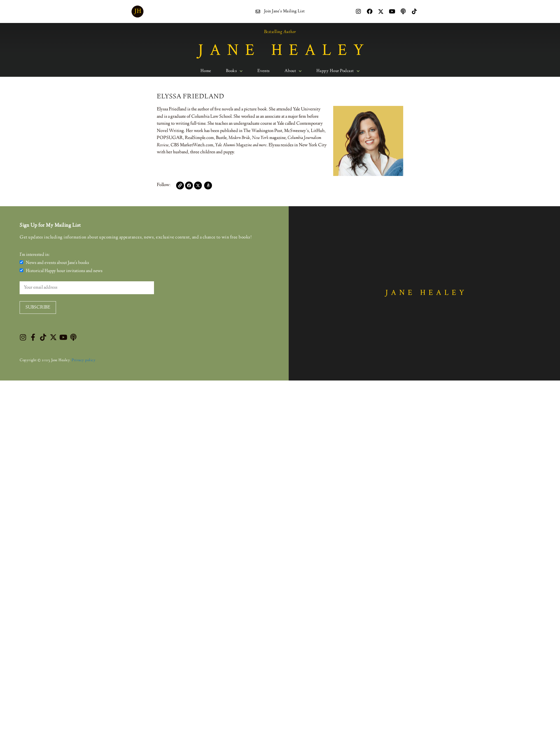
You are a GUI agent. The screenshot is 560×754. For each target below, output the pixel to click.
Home (206, 71)
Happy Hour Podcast (338, 71)
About (293, 71)
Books (234, 71)
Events (264, 71)
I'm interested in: (35, 255)
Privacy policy (84, 360)
